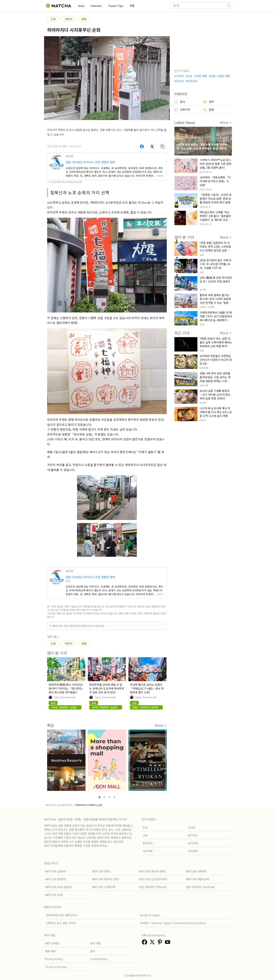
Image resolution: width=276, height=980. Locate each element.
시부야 (180, 76)
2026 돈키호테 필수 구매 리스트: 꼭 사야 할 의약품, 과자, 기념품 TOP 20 (216, 264)
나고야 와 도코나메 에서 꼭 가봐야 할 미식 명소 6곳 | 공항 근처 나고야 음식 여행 (216, 412)
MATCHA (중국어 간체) (105, 879)
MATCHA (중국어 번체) (152, 871)
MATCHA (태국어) (196, 871)
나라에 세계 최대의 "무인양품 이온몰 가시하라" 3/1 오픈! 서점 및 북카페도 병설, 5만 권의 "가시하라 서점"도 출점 (203, 148)
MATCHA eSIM (54, 895)
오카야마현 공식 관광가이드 (62, 915)
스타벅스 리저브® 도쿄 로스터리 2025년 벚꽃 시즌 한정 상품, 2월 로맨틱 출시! (216, 164)
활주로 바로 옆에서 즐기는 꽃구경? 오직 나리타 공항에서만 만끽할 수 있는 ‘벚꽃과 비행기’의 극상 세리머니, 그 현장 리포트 (215, 303)
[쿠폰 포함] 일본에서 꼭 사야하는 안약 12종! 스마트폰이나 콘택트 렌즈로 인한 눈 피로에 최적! (215, 248)
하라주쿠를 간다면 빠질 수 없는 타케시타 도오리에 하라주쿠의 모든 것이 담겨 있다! (107, 688)
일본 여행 (224, 76)
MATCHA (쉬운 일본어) (58, 887)
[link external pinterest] (161, 943)
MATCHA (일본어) (56, 871)
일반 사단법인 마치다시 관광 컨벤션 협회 (90, 162)
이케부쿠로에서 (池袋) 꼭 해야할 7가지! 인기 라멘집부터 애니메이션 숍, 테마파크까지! (216, 318)
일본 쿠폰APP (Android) (200, 887)
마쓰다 (69, 19)
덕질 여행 (201, 76)
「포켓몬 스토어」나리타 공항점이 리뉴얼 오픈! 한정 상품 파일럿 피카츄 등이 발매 (216, 199)
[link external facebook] (145, 943)
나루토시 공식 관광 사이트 (61, 923)
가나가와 (148, 851)
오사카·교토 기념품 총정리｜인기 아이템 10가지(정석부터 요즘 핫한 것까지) (215, 395)
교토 (145, 835)
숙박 (209, 102)
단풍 (213, 76)
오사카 (180, 81)
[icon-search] (229, 6)
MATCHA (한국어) (56, 879)
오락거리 (182, 110)
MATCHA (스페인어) (104, 887)
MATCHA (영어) (101, 871)
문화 (84, 19)
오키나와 (193, 843)
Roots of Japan (150, 915)
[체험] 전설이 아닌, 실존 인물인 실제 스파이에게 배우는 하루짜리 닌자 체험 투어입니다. (216, 344)
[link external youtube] (168, 943)
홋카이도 (193, 835)
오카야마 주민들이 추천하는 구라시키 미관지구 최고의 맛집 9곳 (216, 360)
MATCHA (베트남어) (198, 879)
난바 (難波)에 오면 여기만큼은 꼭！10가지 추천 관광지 (216, 280)
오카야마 (193, 851)
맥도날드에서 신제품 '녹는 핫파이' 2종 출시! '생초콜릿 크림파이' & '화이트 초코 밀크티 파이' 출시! (215, 218)
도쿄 (53, 19)
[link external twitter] (153, 943)
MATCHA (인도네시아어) (153, 879)
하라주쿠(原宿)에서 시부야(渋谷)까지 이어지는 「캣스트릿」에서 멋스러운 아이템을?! (66, 688)
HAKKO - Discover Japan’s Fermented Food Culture (173, 923)
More (159, 725)
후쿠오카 (192, 81)
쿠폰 (132, 6)
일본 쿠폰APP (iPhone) (153, 887)
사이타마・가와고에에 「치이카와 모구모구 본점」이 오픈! (215, 181)
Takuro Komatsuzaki (64, 697)
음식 (180, 102)
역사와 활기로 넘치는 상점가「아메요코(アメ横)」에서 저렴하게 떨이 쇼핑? (147, 688)
